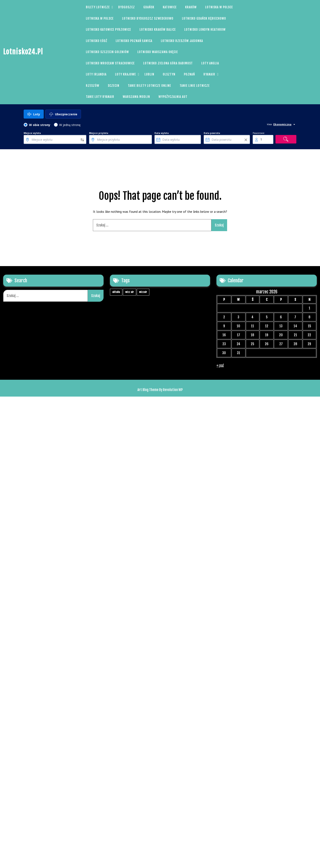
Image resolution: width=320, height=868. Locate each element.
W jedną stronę (70, 125)
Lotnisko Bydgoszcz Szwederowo (148, 18)
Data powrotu (212, 133)
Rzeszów (93, 86)
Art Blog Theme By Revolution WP (160, 390)
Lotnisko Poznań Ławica (134, 41)
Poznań (189, 74)
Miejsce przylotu (99, 133)
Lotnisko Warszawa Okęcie (158, 52)
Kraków (191, 7)
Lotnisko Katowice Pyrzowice (108, 30)
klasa (269, 124)
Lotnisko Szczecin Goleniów (107, 52)
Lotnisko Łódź (97, 41)
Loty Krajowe (125, 74)
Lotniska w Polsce (219, 7)
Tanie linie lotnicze (195, 86)
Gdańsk (149, 7)
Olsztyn (169, 74)
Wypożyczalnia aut (173, 97)
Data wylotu (162, 133)
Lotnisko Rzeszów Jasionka (182, 41)
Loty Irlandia (96, 74)
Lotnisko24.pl (23, 52)
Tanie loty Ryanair (100, 97)
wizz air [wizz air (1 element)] (130, 292)
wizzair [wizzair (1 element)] (143, 292)
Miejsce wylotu (32, 133)
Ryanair (209, 74)
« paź (220, 365)
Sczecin (114, 86)
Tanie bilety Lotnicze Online (149, 86)
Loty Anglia (210, 63)
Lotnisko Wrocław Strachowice (110, 63)
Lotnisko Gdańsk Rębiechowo (204, 18)
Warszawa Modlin (136, 97)
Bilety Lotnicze (98, 7)
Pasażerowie (259, 133)
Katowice (170, 7)
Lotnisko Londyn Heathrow (205, 30)
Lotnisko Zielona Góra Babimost (168, 63)
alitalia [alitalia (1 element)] (116, 292)
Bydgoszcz (127, 7)
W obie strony (40, 125)
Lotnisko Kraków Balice (158, 30)
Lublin (149, 74)
